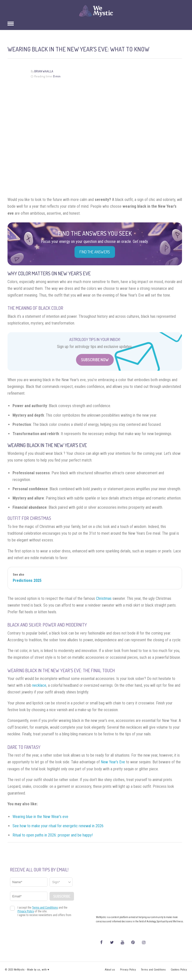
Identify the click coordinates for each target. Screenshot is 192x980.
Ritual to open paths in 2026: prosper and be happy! (53, 835)
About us (110, 970)
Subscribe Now (95, 360)
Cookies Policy (179, 970)
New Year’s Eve (113, 762)
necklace (39, 685)
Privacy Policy (128, 970)
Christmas (104, 598)
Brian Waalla (44, 71)
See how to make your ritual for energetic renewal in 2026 (58, 826)
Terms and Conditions (153, 970)
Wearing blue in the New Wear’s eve (40, 817)
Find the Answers (95, 252)
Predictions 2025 (27, 580)
